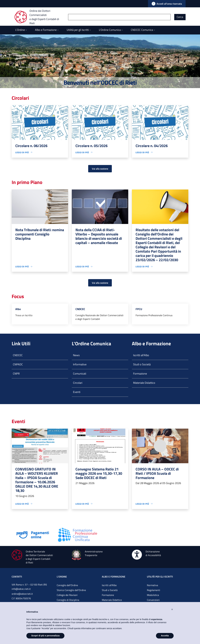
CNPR (16, 374)
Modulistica (153, 595)
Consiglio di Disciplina (68, 600)
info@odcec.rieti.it (21, 589)
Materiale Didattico (144, 383)
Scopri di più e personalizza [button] (45, 636)
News (76, 355)
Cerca (180, 17)
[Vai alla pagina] (33, 534)
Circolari (78, 383)
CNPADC (18, 364)
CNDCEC (18, 355)
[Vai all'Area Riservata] (167, 4)
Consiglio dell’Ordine (67, 585)
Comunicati (80, 374)
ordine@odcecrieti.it (22, 594)
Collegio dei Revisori (67, 595)
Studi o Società (142, 364)
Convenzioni (153, 600)
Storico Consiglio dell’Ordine (71, 590)
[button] (172, 609)
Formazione (140, 374)
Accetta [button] (165, 636)
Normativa (152, 585)
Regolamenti (154, 590)
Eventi (77, 392)
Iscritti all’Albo (141, 355)
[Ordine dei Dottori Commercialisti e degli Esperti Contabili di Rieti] (41, 17)
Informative (80, 364)
